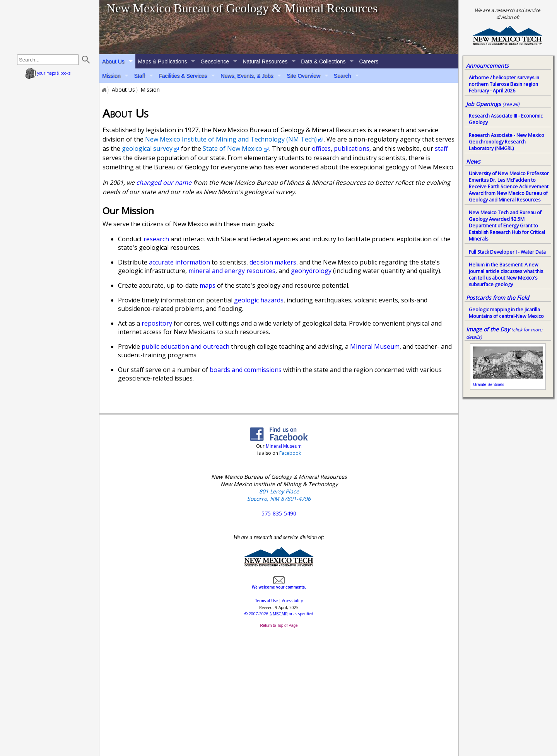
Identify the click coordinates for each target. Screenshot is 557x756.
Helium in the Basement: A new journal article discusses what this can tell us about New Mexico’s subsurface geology (506, 275)
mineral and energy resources (232, 271)
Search (342, 76)
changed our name (164, 183)
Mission (111, 76)
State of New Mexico (232, 148)
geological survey (147, 148)
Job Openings (493, 104)
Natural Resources (265, 61)
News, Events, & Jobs (247, 76)
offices (321, 148)
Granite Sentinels (489, 384)
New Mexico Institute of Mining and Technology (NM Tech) (231, 139)
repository (157, 323)
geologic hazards (259, 300)
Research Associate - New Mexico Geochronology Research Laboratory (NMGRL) (507, 142)
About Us (113, 61)
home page (50, 27)
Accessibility (292, 601)
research (156, 239)
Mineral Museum (375, 346)
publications (352, 148)
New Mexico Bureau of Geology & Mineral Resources (242, 8)
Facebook (290, 453)
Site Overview (303, 76)
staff (441, 148)
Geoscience (215, 61)
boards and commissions (246, 370)
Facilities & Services (183, 76)
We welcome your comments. (279, 585)
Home (104, 90)
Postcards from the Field (498, 298)
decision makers (273, 262)
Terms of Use (267, 601)
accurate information (179, 262)
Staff (139, 76)
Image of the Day (488, 329)
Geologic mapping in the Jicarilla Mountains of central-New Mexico (506, 313)
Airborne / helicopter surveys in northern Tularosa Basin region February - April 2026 (504, 84)
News (473, 161)
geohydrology (311, 271)
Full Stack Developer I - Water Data (507, 252)
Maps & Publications (163, 61)
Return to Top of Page (279, 625)
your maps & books (48, 73)
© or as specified (279, 614)
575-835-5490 (279, 513)
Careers (369, 61)
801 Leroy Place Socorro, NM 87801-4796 (279, 495)
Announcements (487, 66)
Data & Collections (323, 61)
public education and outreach (185, 346)
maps (208, 285)
